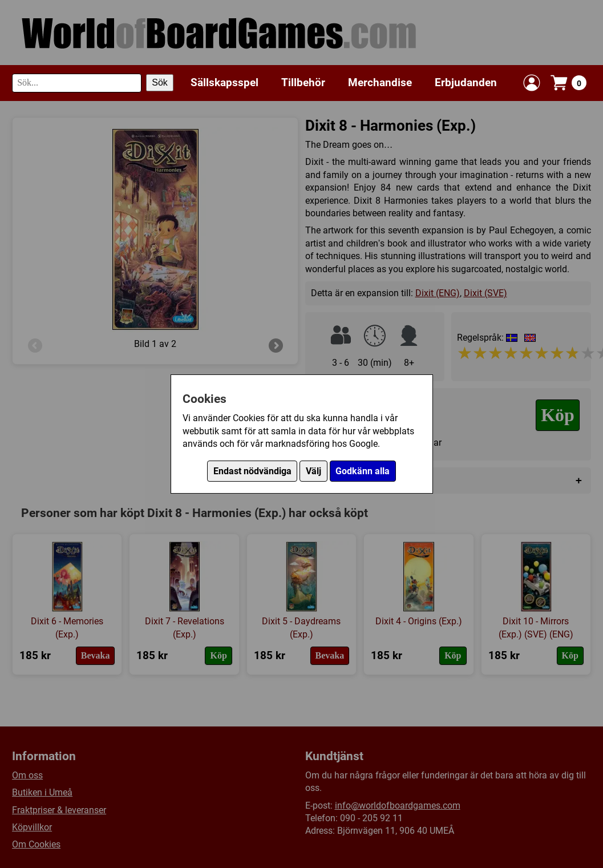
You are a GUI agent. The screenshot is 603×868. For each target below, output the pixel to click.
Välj (313, 471)
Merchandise (380, 82)
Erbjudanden (466, 82)
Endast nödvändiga (252, 471)
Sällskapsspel (224, 82)
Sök (160, 82)
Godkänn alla (363, 471)
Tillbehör (303, 82)
